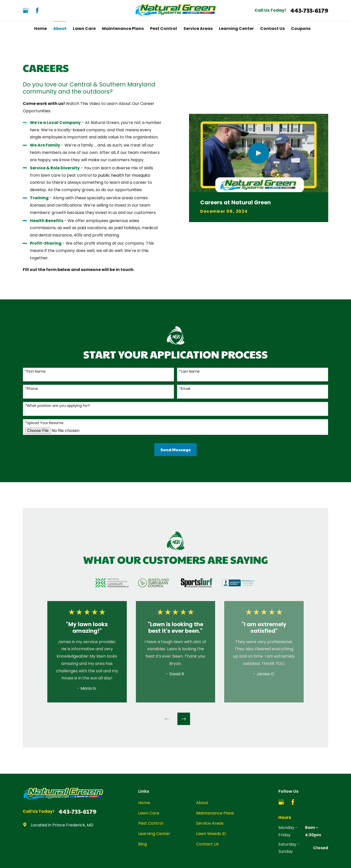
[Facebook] (37, 10)
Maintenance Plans (215, 813)
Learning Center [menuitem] (236, 29)
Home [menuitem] (40, 29)
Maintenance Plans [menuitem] (123, 29)
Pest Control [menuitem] (163, 29)
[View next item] (184, 719)
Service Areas (210, 823)
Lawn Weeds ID (211, 834)
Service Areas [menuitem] (198, 29)
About (202, 803)
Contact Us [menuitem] (272, 29)
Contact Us (207, 844)
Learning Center (154, 834)
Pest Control (151, 823)
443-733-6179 (309, 10)
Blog (142, 844)
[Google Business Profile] (26, 10)
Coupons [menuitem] (301, 29)
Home (144, 803)
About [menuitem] (60, 29)
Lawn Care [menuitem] (84, 29)
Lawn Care (149, 813)
